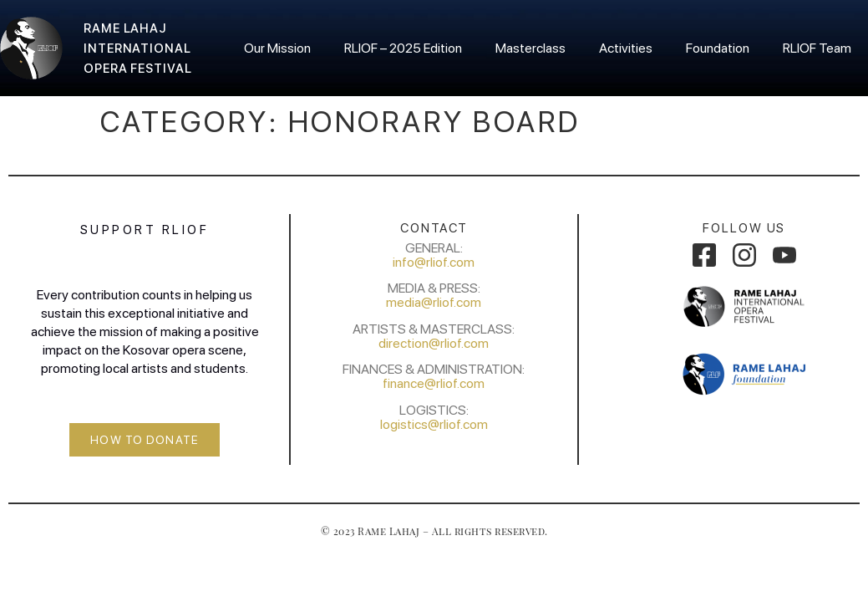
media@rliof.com (434, 302)
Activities (626, 48)
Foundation (718, 48)
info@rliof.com (434, 262)
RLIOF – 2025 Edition (403, 48)
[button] (145, 440)
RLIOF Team (817, 48)
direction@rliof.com (434, 343)
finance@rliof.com (434, 383)
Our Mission (277, 48)
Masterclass (530, 48)
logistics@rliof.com (434, 424)
